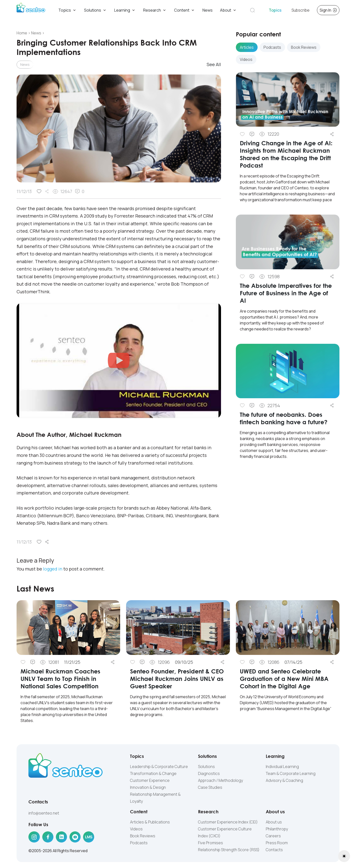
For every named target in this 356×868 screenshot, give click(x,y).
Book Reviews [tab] (304, 47)
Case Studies (210, 787)
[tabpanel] (288, 270)
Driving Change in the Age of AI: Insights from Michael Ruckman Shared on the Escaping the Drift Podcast (286, 154)
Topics (67, 10)
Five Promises (211, 843)
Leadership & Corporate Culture (159, 767)
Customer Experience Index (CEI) (228, 822)
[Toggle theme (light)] (344, 856)
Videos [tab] (246, 59)
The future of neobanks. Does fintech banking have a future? (284, 418)
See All (214, 64)
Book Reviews (143, 836)
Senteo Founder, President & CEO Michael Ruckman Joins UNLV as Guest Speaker (177, 679)
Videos (136, 829)
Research (155, 10)
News (208, 10)
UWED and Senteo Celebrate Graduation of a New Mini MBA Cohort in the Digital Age (284, 679)
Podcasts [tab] (272, 47)
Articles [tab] (247, 47)
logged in (53, 569)
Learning (125, 10)
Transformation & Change (153, 773)
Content (185, 10)
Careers (273, 836)
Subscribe (300, 10)
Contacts (274, 850)
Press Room (277, 843)
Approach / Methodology (221, 780)
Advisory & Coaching (284, 780)
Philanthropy (277, 829)
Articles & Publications (150, 822)
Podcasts (139, 843)
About (228, 10)
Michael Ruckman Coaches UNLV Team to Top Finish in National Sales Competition (60, 679)
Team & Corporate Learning (291, 773)
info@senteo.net (44, 813)
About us (274, 822)
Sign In (328, 10)
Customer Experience (150, 780)
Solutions (95, 10)
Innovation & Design (148, 787)
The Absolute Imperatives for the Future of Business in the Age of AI (286, 293)
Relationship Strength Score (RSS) (229, 850)
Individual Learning (282, 767)
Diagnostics (209, 773)
